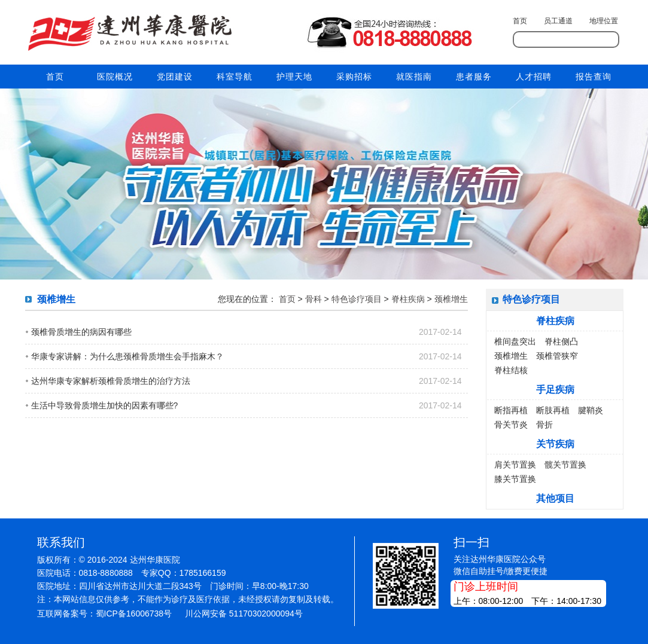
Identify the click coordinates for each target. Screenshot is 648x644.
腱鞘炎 (591, 410)
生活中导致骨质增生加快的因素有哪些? (105, 405)
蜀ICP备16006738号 (134, 614)
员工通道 (558, 21)
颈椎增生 (451, 299)
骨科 (314, 299)
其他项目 (555, 498)
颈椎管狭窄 (557, 356)
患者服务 (474, 77)
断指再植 (511, 410)
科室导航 (235, 77)
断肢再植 (553, 410)
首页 (520, 21)
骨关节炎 (511, 425)
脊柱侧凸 (561, 341)
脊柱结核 (511, 370)
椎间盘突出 (515, 341)
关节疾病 (555, 444)
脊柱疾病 (408, 299)
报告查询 (594, 77)
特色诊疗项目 (357, 299)
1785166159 (203, 573)
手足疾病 (555, 390)
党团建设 (175, 77)
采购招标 (354, 77)
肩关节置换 (515, 465)
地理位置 (604, 21)
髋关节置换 (565, 465)
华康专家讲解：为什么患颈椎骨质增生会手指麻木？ (127, 356)
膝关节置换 (515, 479)
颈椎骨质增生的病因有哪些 (81, 332)
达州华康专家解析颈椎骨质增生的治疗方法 (111, 381)
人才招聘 (534, 77)
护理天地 (294, 77)
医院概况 (115, 77)
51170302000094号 (266, 614)
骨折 (544, 425)
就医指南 (414, 77)
